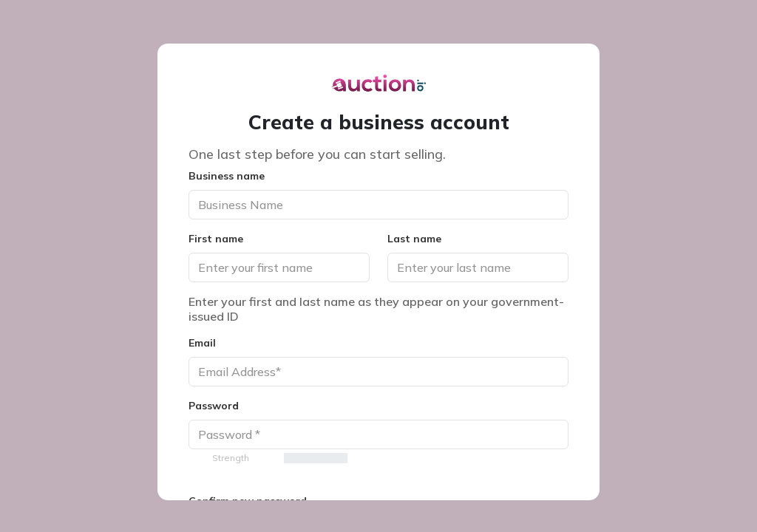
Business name (227, 176)
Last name (414, 239)
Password (214, 406)
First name (216, 239)
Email (202, 343)
